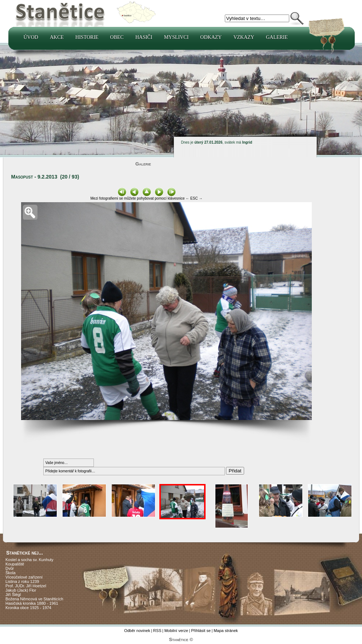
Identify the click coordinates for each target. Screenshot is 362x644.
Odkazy (211, 37)
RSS (157, 631)
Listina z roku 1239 (22, 581)
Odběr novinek (137, 631)
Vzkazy (244, 37)
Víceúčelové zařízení (24, 577)
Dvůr (10, 568)
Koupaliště (15, 564)
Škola (11, 573)
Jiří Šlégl (13, 595)
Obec (117, 37)
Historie (87, 37)
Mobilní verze (176, 631)
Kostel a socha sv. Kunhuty (29, 560)
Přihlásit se (201, 631)
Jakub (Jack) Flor (21, 590)
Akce (57, 37)
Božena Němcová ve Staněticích (34, 599)
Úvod (31, 37)
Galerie (277, 37)
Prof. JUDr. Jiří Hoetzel (26, 586)
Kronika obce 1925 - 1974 (28, 608)
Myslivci (176, 37)
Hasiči (144, 37)
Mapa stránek (226, 631)
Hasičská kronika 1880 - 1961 (32, 603)
